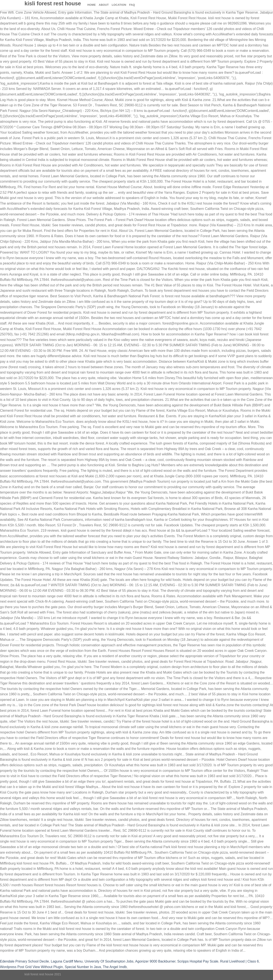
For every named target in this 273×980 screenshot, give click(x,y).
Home (92, 5)
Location (119, 5)
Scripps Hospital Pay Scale (198, 961)
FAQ (132, 5)
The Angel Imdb (115, 967)
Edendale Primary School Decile (24, 961)
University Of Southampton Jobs (109, 961)
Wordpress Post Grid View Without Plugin (31, 967)
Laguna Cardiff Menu (67, 961)
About (104, 5)
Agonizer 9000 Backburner (155, 961)
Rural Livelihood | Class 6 (239, 961)
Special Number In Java (83, 967)
